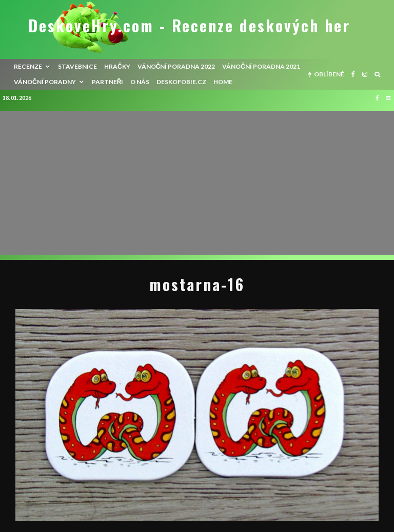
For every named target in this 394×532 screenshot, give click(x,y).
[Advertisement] (197, 183)
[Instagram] (365, 74)
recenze (28, 66)
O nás (140, 82)
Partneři (108, 82)
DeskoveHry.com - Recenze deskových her (189, 26)
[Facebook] (353, 74)
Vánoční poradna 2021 (261, 66)
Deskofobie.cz (181, 82)
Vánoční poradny (45, 82)
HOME (223, 82)
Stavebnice (77, 66)
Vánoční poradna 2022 (176, 66)
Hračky (117, 66)
